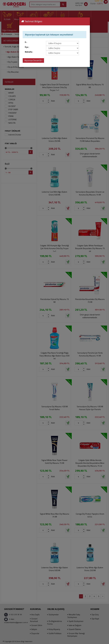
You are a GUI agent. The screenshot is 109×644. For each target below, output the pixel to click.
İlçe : (27, 47)
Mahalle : (29, 52)
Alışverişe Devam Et (33, 60)
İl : (26, 42)
